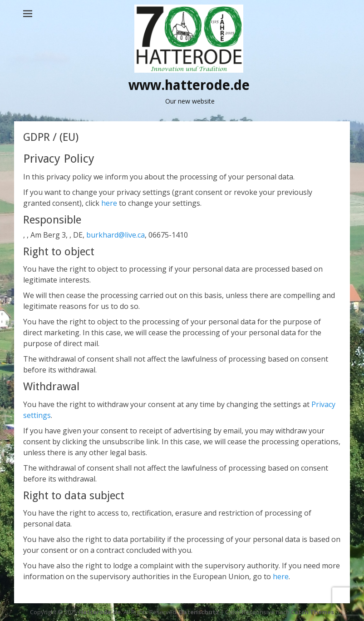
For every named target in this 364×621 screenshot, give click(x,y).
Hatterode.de (100, 612)
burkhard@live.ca (116, 235)
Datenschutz (199, 612)
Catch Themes (312, 612)
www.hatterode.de (189, 85)
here (109, 203)
